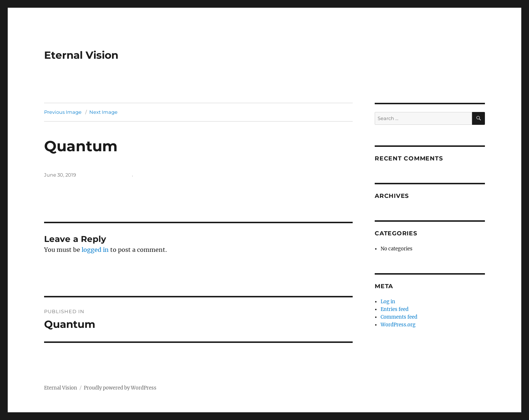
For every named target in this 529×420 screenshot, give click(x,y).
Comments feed (399, 317)
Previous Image (63, 112)
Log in (388, 302)
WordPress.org (398, 325)
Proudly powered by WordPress (120, 388)
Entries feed (395, 309)
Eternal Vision (81, 55)
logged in (95, 250)
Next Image (103, 112)
